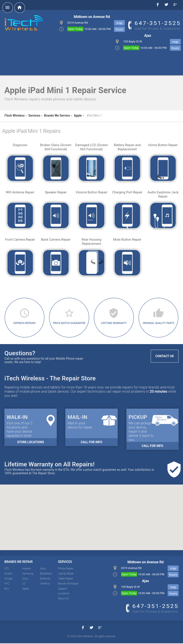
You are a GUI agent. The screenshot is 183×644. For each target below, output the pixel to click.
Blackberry (46, 574)
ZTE (7, 569)
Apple (78, 115)
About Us (63, 599)
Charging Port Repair (127, 192)
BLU (7, 589)
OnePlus (45, 584)
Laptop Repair (66, 574)
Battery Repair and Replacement (127, 147)
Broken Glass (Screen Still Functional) (56, 147)
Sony (25, 579)
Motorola (45, 579)
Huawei (27, 569)
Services (34, 115)
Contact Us (165, 357)
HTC (7, 584)
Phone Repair (66, 569)
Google (8, 579)
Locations (64, 594)
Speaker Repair (56, 192)
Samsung (28, 574)
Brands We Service (57, 115)
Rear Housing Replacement (92, 242)
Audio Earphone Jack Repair (163, 194)
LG (24, 584)
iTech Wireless (14, 115)
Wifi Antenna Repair (20, 192)
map (119, 23)
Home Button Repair (163, 145)
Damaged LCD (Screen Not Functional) (92, 147)
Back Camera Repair (56, 240)
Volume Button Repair (91, 192)
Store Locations (31, 443)
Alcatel (8, 574)
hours (119, 29)
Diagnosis (20, 145)
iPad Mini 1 (94, 115)
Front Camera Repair (20, 240)
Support (63, 589)
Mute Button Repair (127, 240)
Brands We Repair (68, 584)
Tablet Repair (66, 579)
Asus (43, 569)
